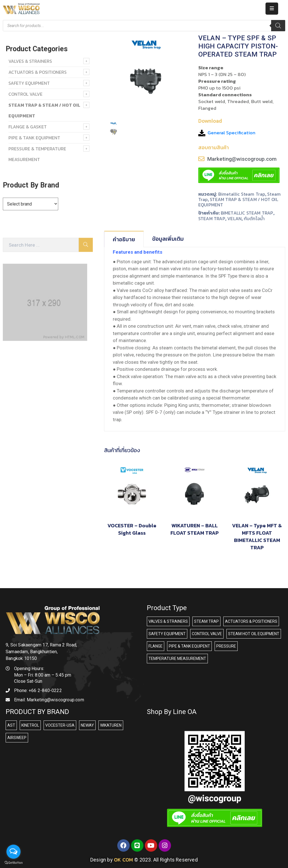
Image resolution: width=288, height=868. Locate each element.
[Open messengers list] (13, 852)
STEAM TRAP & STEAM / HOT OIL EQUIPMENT (238, 202)
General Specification (231, 133)
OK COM (123, 860)
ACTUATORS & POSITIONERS (38, 72)
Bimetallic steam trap (242, 194)
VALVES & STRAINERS (30, 61)
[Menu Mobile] (272, 9)
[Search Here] (41, 245)
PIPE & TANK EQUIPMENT (34, 138)
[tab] (124, 239)
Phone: (38, 690)
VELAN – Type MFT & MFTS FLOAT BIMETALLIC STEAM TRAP (257, 536)
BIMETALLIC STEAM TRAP (247, 213)
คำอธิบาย (124, 239)
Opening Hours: (29, 669)
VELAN (234, 218)
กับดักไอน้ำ (254, 218)
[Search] (278, 26)
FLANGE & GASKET (28, 127)
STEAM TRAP (212, 218)
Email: (49, 700)
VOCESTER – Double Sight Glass (132, 529)
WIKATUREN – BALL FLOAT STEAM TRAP (194, 529)
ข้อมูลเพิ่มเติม (168, 239)
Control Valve (25, 94)
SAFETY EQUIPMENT (29, 83)
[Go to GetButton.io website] (13, 862)
